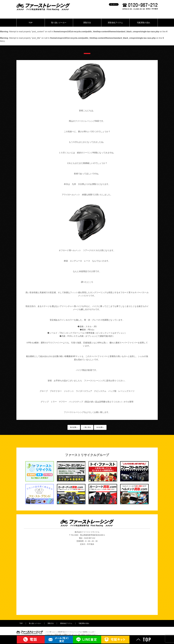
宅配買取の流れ (144, 23)
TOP (31, 23)
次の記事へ (100, 427)
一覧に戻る (87, 427)
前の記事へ (74, 427)
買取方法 (87, 23)
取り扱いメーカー (59, 23)
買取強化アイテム (115, 23)
